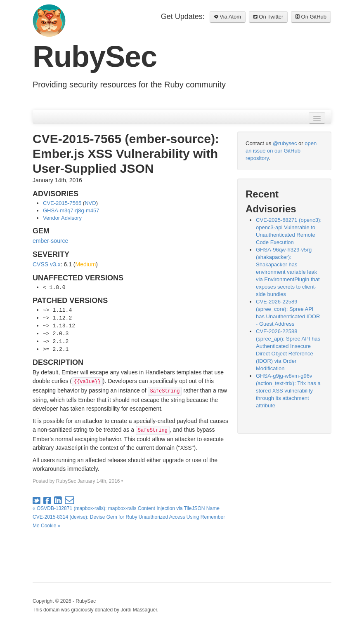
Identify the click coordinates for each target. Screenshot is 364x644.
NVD (90, 203)
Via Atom (228, 17)
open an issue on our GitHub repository (281, 151)
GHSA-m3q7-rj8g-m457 (71, 210)
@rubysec (285, 143)
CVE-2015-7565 (62, 203)
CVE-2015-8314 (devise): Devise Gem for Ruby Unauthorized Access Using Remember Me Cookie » (129, 521)
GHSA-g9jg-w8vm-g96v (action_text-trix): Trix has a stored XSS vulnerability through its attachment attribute (288, 391)
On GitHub (311, 17)
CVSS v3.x (47, 264)
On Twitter (268, 17)
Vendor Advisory (62, 218)
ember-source (50, 241)
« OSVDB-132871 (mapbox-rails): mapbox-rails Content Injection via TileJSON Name (126, 508)
